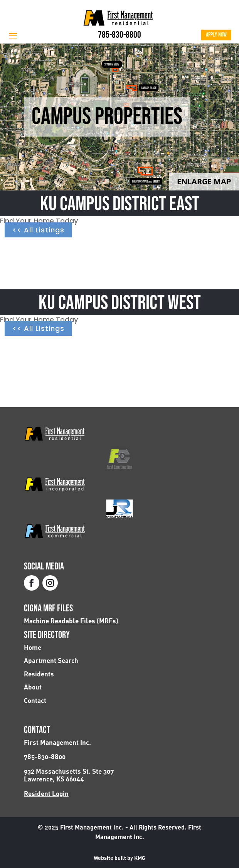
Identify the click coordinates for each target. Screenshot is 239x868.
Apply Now (216, 35)
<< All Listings (38, 230)
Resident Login (46, 794)
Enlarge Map (204, 181)
